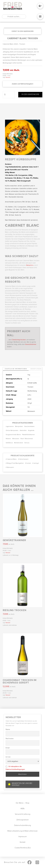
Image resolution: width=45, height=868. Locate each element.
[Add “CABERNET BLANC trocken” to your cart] (23, 31)
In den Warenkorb (30, 94)
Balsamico (30, 265)
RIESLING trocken (15, 610)
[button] (40, 6)
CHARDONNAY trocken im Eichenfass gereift (20, 681)
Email (8, 748)
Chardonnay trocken (19, 340)
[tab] (16, 369)
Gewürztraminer (31, 344)
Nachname (10, 739)
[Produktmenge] (9, 95)
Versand (8, 77)
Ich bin (8, 757)
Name (8, 729)
